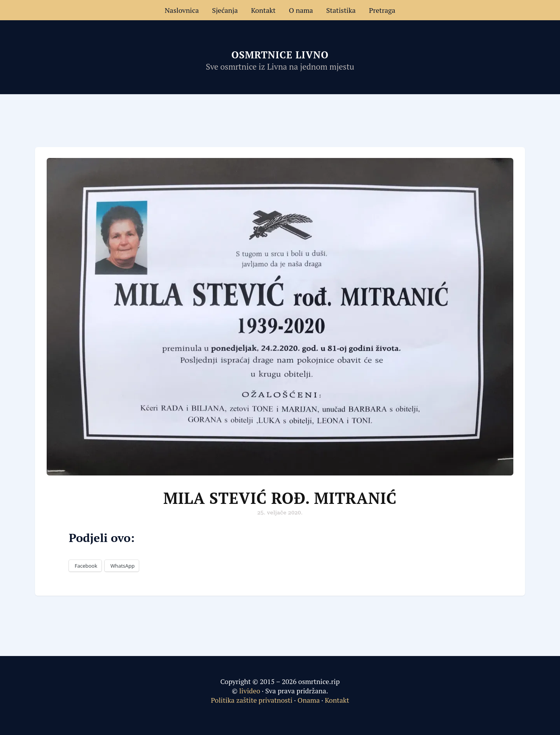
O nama (301, 10)
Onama (309, 700)
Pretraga (382, 10)
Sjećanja (225, 10)
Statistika (341, 10)
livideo (250, 691)
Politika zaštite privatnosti (252, 700)
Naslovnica (182, 10)
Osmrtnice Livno (280, 55)
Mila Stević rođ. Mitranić (280, 498)
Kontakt (263, 10)
